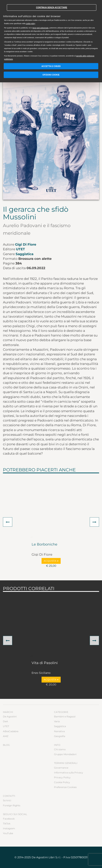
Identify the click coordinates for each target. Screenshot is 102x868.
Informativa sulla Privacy (69, 773)
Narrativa (59, 731)
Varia (57, 721)
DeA (5, 721)
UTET (20, 249)
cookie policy (30, 24)
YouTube (8, 833)
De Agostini (10, 716)
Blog (6, 745)
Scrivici (7, 800)
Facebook (9, 819)
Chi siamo (60, 749)
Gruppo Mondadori (65, 754)
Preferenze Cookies (65, 787)
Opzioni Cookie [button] (51, 75)
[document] (51, 31)
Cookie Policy (62, 782)
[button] (8, 522)
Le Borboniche (44, 545)
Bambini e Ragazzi (65, 716)
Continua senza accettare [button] (52, 7)
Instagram (9, 828)
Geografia (60, 736)
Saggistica (24, 254)
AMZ (6, 736)
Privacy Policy (62, 777)
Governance (61, 768)
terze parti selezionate (41, 28)
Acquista (51, 561)
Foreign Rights (12, 805)
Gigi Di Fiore (26, 244)
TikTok (7, 824)
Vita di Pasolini (45, 663)
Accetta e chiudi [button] (51, 66)
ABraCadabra (11, 731)
